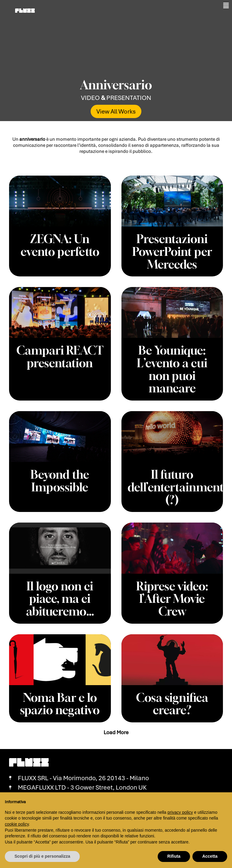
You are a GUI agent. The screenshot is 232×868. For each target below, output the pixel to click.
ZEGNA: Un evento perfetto (60, 245)
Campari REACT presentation (60, 361)
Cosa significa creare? (172, 697)
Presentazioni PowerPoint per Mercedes (172, 251)
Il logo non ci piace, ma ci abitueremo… (60, 593)
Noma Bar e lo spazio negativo (60, 697)
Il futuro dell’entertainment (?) (179, 483)
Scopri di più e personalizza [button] (42, 856)
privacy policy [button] (180, 812)
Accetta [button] (210, 856)
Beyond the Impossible (60, 477)
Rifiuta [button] (174, 856)
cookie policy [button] (17, 824)
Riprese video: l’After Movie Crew (172, 593)
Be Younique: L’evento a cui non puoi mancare (172, 367)
